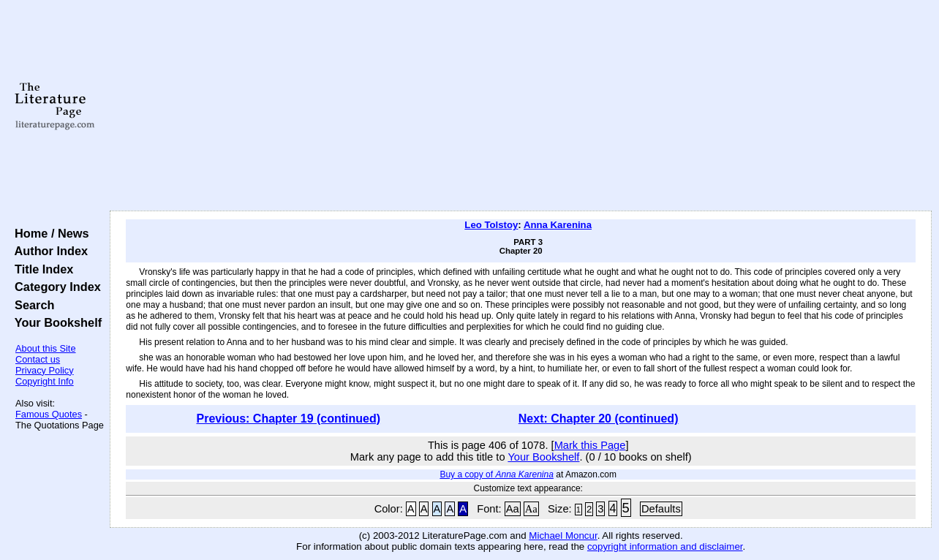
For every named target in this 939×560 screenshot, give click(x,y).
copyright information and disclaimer (665, 546)
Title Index (41, 269)
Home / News (49, 233)
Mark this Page (590, 445)
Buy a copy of (496, 474)
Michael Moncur (563, 536)
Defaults (661, 509)
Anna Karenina (558, 225)
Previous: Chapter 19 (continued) (288, 419)
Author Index (48, 251)
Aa (513, 509)
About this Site (46, 348)
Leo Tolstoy (491, 225)
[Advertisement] (521, 106)
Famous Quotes (49, 414)
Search (31, 305)
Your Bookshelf (55, 322)
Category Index (54, 287)
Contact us (38, 359)
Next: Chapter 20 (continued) (599, 419)
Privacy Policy (45, 370)
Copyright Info (45, 381)
